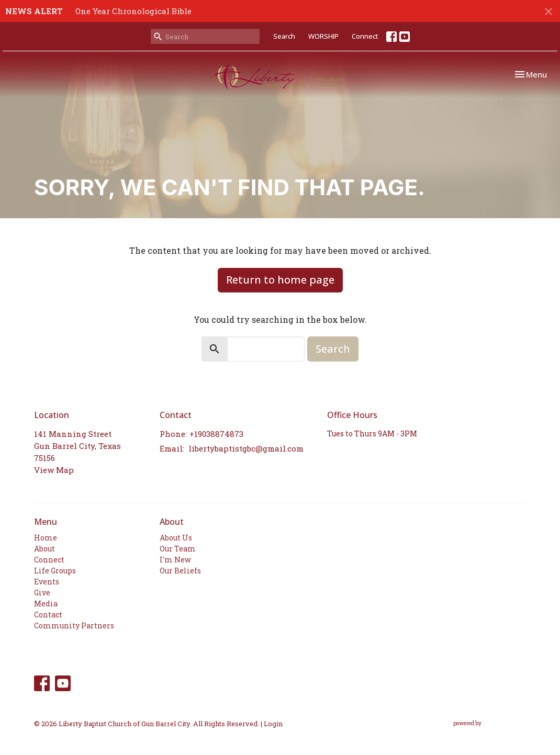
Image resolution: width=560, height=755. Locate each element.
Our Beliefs (180, 571)
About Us (176, 538)
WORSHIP (323, 36)
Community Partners (74, 626)
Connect (365, 36)
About (44, 549)
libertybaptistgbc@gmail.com (246, 448)
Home (46, 538)
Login (273, 723)
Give (42, 593)
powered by (490, 723)
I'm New (175, 560)
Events (47, 582)
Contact (48, 615)
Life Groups (55, 571)
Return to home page (280, 280)
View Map (54, 470)
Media (46, 604)
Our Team (178, 549)
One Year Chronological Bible (133, 11)
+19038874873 (216, 434)
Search (284, 36)
